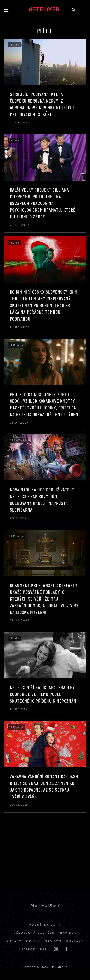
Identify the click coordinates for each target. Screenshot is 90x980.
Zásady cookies (24, 941)
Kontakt (75, 941)
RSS (43, 949)
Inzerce (27, 949)
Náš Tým (53, 941)
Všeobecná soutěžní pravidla (45, 933)
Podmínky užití (45, 925)
